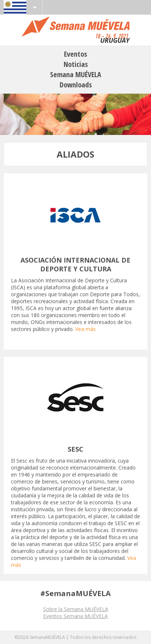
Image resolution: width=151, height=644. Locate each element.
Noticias (76, 64)
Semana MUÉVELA (76, 74)
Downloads (76, 85)
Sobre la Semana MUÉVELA (76, 609)
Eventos (75, 54)
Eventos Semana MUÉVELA (75, 616)
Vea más (86, 329)
